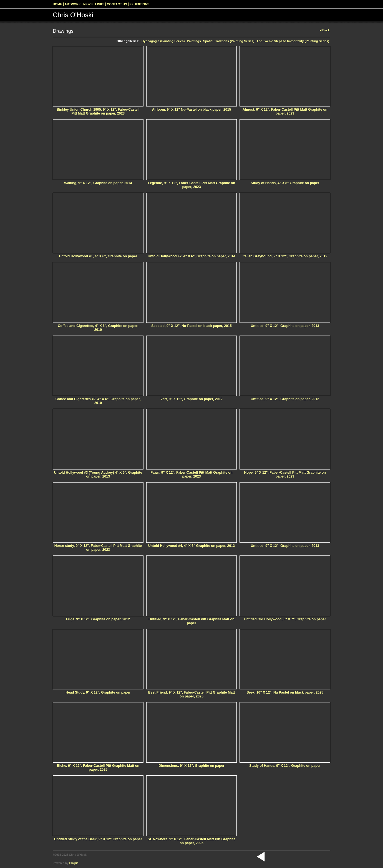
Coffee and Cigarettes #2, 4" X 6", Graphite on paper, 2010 (98, 401)
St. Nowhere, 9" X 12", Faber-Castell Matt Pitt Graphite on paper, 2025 (191, 841)
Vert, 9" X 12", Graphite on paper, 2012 (191, 399)
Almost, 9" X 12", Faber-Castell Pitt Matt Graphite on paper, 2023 (285, 111)
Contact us (117, 4)
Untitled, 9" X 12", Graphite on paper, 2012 (285, 399)
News (88, 4)
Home (57, 4)
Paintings (194, 41)
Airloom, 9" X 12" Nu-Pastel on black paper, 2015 (192, 110)
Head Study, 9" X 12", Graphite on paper (98, 692)
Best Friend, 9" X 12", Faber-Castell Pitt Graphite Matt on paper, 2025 (192, 694)
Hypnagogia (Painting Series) (163, 41)
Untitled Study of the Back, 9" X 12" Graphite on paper (98, 839)
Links (100, 4)
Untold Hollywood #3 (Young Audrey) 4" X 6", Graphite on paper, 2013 (98, 474)
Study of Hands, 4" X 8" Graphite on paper (285, 183)
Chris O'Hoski (73, 15)
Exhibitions (139, 4)
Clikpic (74, 863)
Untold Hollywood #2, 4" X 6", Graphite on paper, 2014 (191, 256)
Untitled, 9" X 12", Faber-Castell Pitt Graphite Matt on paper (191, 621)
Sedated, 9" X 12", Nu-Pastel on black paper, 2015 (191, 326)
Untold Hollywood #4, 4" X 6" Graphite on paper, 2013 (191, 546)
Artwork (73, 4)
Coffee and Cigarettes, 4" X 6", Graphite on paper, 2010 (98, 328)
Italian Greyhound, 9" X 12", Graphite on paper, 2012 (285, 256)
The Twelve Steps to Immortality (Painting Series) (293, 41)
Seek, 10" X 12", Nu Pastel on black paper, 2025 (285, 692)
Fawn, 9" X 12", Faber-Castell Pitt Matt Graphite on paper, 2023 (192, 474)
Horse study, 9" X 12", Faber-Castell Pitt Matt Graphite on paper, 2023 (98, 548)
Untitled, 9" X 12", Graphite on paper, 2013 (285, 326)
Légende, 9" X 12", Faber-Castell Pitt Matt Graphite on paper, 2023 (191, 185)
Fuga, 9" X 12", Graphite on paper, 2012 (98, 619)
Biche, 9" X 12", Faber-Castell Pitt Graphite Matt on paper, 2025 (98, 768)
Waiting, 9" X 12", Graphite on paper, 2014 (98, 183)
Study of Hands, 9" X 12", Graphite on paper (285, 766)
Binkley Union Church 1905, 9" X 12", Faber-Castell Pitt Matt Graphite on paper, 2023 (98, 111)
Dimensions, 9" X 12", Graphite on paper (192, 766)
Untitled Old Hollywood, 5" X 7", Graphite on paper (285, 619)
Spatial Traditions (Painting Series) (229, 41)
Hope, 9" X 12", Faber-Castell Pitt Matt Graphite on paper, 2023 (285, 474)
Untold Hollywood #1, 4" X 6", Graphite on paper (98, 256)
